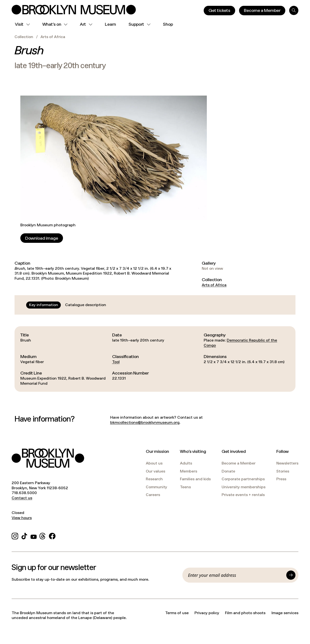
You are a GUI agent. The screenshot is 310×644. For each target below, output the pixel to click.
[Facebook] (52, 535)
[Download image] (42, 238)
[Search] (294, 10)
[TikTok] (24, 535)
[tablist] (68, 305)
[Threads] (43, 535)
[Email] (236, 575)
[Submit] (291, 575)
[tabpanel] (155, 359)
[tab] (44, 305)
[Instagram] (15, 535)
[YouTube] (34, 535)
